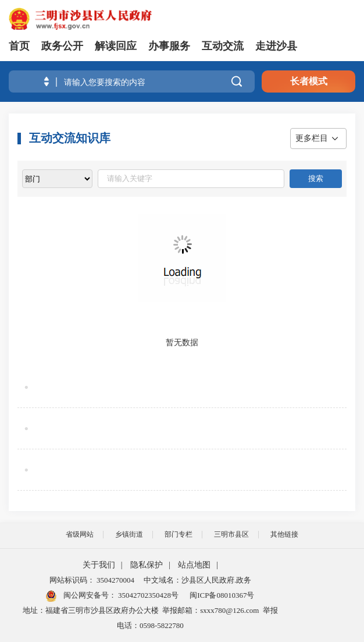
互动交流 (223, 46)
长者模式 (309, 81)
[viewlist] (57, 179)
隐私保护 (147, 565)
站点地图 (194, 565)
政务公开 (62, 46)
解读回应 (116, 46)
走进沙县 (276, 46)
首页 (19, 46)
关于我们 (99, 565)
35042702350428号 (147, 595)
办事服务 (169, 46)
